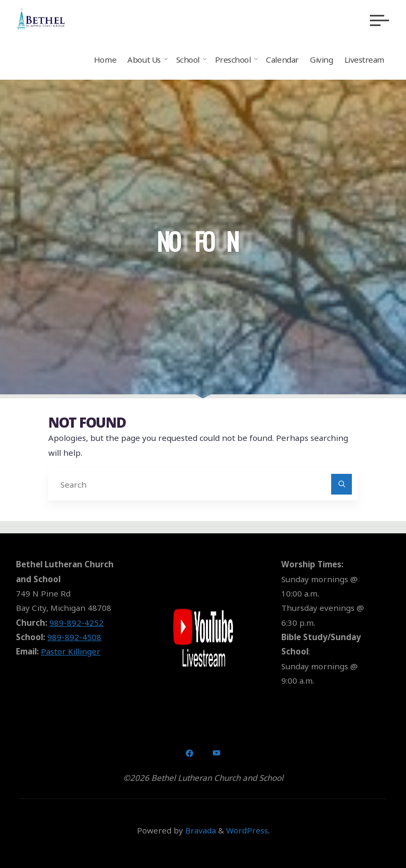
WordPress (247, 830)
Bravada (200, 830)
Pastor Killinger (71, 651)
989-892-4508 (74, 637)
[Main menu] (379, 20)
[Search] (342, 484)
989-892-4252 (76, 623)
